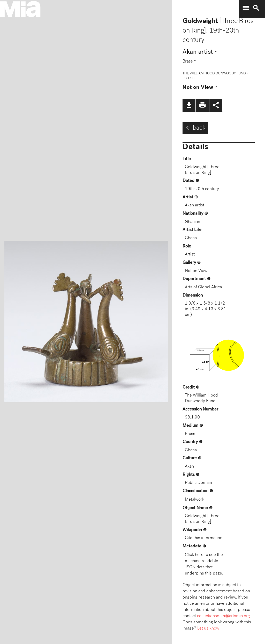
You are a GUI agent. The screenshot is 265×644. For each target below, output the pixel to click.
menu (246, 8)
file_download (189, 105)
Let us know (208, 629)
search (256, 8)
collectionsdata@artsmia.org (224, 616)
